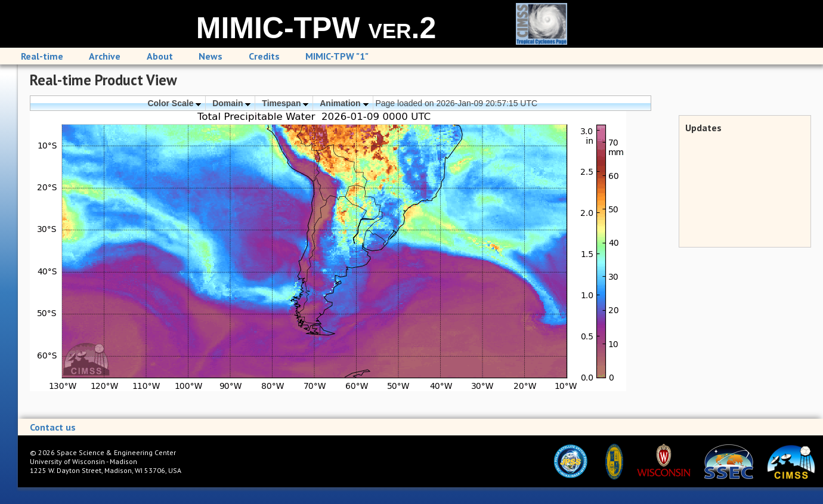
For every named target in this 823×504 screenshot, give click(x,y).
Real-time (42, 56)
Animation (344, 103)
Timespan (285, 103)
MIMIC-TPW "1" (337, 56)
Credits (264, 56)
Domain (231, 103)
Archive (105, 56)
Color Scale (174, 103)
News (211, 56)
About (160, 56)
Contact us (53, 427)
